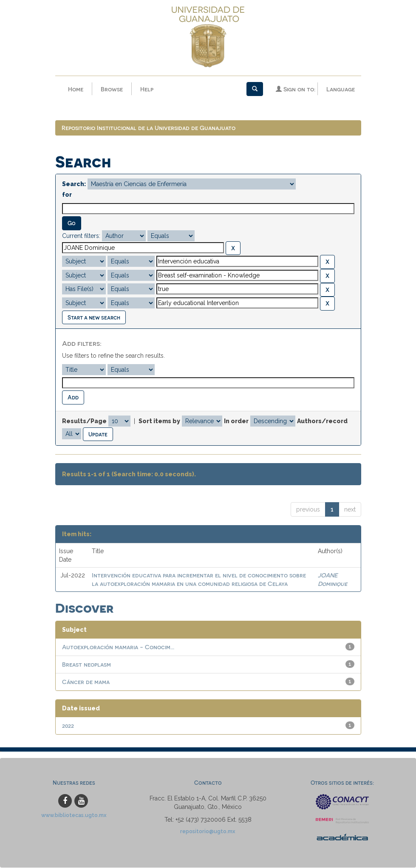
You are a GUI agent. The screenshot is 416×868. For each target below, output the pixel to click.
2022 (68, 726)
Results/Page (84, 421)
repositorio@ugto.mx (208, 832)
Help (147, 89)
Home (76, 89)
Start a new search (94, 318)
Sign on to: (296, 89)
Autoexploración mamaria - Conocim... (118, 648)
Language (341, 89)
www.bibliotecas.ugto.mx (74, 816)
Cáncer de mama (86, 683)
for (67, 195)
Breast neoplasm (86, 665)
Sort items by (159, 421)
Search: (74, 185)
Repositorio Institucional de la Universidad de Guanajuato (149, 129)
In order (236, 421)
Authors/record (322, 421)
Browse (112, 89)
